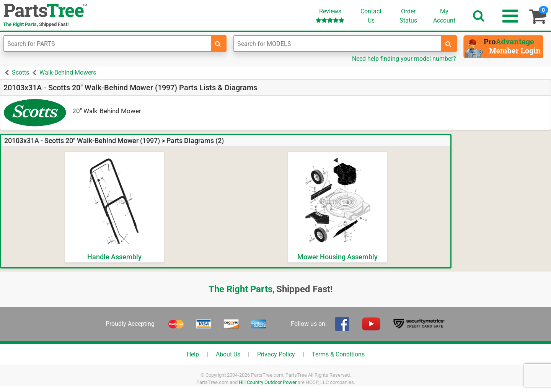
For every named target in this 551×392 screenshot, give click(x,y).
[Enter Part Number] (108, 44)
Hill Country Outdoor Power (268, 382)
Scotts (20, 72)
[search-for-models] (448, 44)
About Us (228, 354)
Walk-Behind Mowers (68, 72)
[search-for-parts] (218, 44)
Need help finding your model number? (404, 59)
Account (444, 16)
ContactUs (371, 16)
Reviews (330, 15)
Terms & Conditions (338, 354)
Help (193, 354)
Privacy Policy (276, 354)
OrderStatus (408, 16)
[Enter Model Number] (337, 44)
